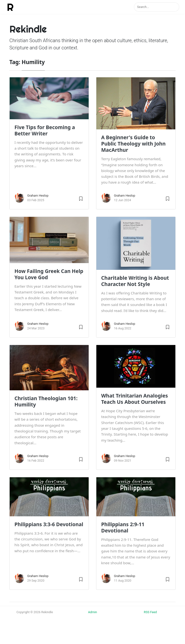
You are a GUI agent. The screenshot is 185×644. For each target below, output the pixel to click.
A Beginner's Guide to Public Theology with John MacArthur (133, 144)
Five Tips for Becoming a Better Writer (45, 130)
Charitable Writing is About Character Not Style (135, 281)
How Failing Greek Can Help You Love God (49, 274)
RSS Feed (150, 612)
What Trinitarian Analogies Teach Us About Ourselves (135, 399)
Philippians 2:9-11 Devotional (123, 527)
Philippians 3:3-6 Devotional (49, 524)
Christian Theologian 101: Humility (46, 401)
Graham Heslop (38, 196)
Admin (93, 612)
